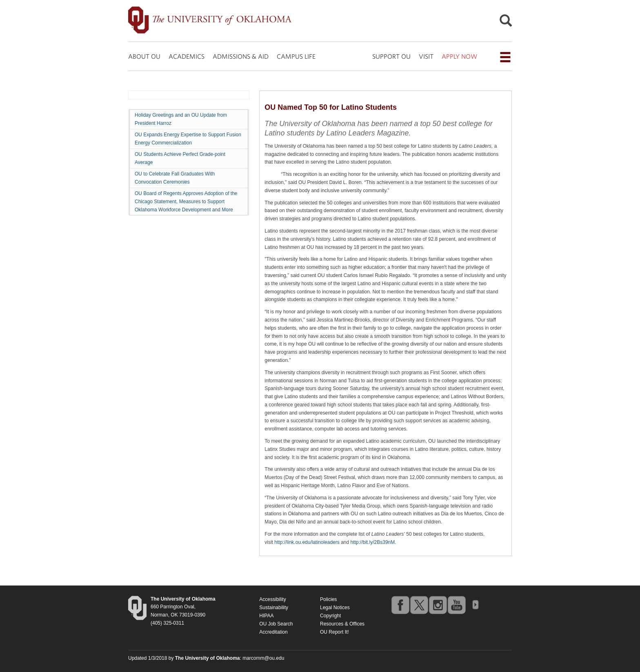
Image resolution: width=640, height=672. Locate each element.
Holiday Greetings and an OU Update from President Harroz (181, 119)
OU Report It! (334, 632)
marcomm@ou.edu (263, 658)
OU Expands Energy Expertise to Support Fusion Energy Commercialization (188, 139)
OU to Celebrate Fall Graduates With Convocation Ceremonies (175, 178)
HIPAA (266, 616)
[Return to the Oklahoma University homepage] (183, 599)
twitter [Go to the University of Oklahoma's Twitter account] (419, 605)
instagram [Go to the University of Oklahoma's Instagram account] (438, 605)
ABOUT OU (144, 56)
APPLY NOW (459, 56)
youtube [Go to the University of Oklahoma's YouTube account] (456, 605)
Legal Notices (335, 608)
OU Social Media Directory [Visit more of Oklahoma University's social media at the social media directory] (475, 605)
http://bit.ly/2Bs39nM (373, 542)
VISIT (426, 56)
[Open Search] (506, 23)
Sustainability (274, 608)
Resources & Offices (342, 624)
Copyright (330, 616)
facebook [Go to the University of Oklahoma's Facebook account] (400, 605)
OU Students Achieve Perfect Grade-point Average (180, 158)
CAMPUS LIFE (296, 56)
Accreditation (273, 632)
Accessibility (272, 599)
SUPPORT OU (391, 56)
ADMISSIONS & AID (241, 56)
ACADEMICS (187, 56)
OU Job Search (276, 624)
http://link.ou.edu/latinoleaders (307, 542)
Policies (328, 599)
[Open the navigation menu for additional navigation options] (505, 57)
